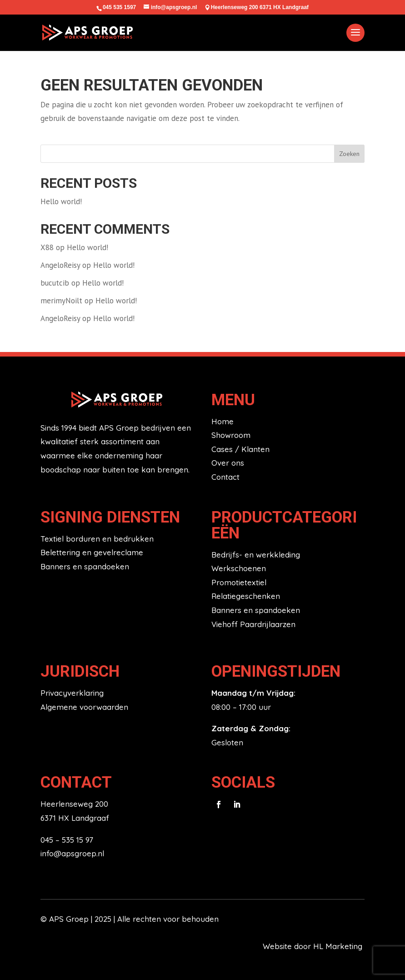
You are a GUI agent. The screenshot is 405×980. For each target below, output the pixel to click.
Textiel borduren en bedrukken (97, 539)
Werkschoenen (239, 568)
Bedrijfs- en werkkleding (256, 555)
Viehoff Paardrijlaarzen (253, 624)
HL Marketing (339, 946)
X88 (47, 247)
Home (222, 421)
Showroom (231, 435)
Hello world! (61, 201)
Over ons (228, 463)
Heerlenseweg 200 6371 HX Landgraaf (260, 7)
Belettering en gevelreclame (92, 552)
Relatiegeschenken (246, 596)
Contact (225, 477)
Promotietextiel (239, 582)
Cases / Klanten (240, 449)
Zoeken (349, 154)
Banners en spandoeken (85, 566)
